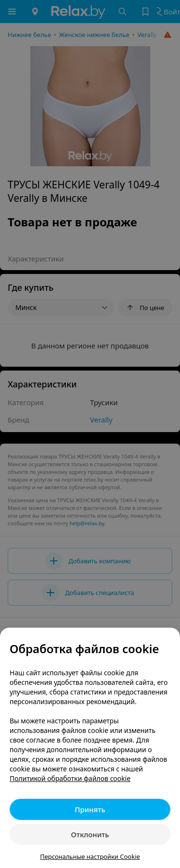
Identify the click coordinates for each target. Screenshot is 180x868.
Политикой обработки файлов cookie (70, 778)
